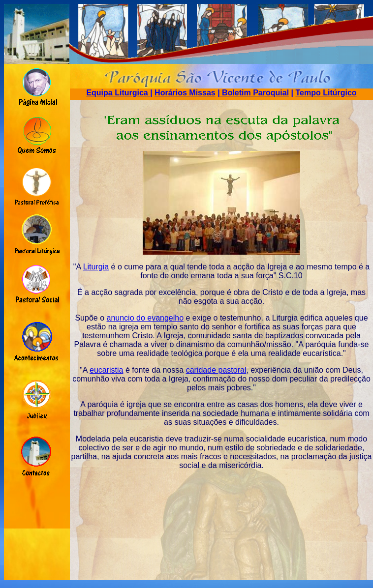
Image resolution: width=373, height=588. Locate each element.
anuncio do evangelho (145, 318)
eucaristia (106, 370)
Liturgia (96, 267)
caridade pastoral (216, 370)
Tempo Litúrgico (326, 93)
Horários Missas (185, 93)
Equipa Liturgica (118, 93)
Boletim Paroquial (254, 93)
